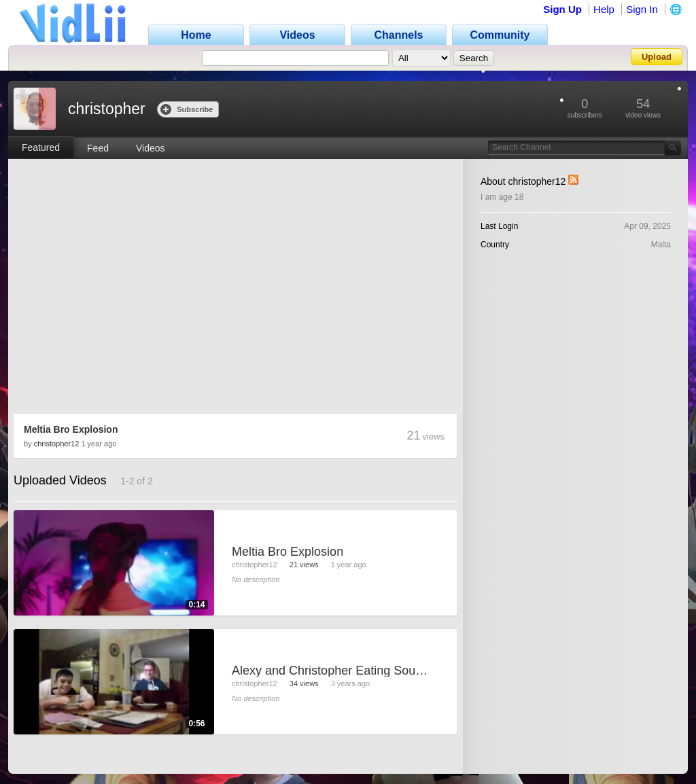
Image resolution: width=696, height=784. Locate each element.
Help (604, 9)
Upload (657, 57)
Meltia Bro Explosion (71, 429)
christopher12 (57, 444)
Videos (151, 148)
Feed (98, 148)
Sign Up (562, 9)
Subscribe (187, 109)
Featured (41, 147)
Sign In (642, 9)
